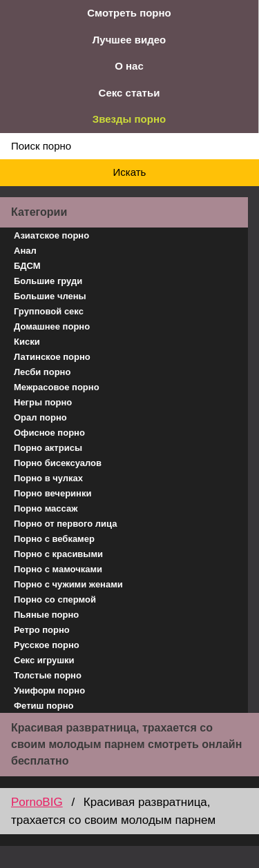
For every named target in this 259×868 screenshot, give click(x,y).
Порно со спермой (55, 599)
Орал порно (40, 417)
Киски (27, 342)
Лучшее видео (129, 40)
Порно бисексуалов (58, 463)
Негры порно (43, 402)
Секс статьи (129, 93)
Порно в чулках (48, 478)
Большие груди (48, 281)
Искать (130, 172)
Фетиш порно (44, 706)
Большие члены (50, 296)
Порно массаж (46, 508)
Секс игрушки (44, 660)
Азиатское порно (51, 235)
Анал (25, 251)
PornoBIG (37, 802)
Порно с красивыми (58, 554)
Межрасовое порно (57, 387)
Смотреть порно (129, 13)
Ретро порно (42, 630)
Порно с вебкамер (54, 539)
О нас (129, 66)
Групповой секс (49, 311)
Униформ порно (49, 690)
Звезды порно (129, 119)
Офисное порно (49, 433)
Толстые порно (48, 675)
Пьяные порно (46, 615)
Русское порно (47, 645)
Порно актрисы (48, 448)
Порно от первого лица (65, 524)
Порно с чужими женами (68, 584)
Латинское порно (52, 357)
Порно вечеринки (52, 493)
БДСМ (27, 266)
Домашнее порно (52, 326)
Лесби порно (42, 372)
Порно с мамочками (58, 569)
